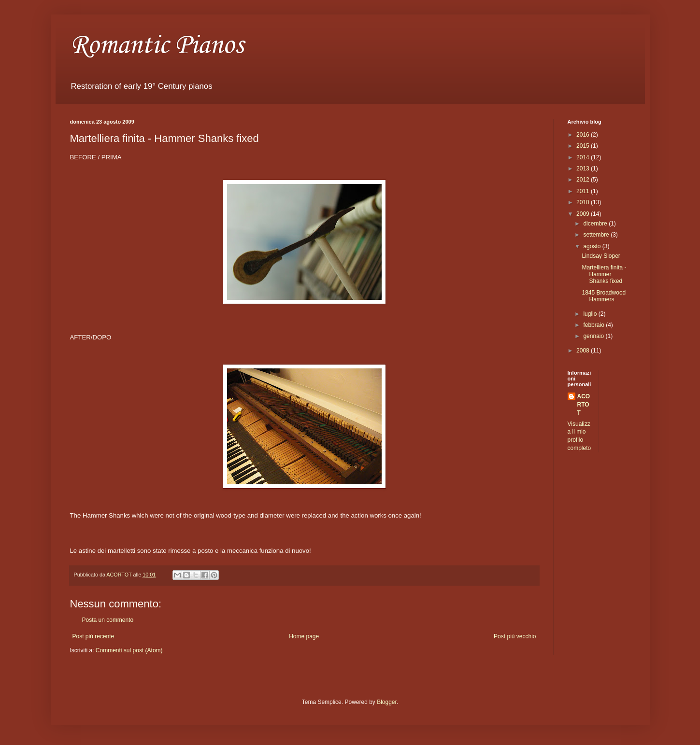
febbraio (594, 325)
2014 (584, 157)
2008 (584, 351)
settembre (597, 235)
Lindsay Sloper (601, 256)
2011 (584, 191)
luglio (591, 314)
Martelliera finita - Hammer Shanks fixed (604, 274)
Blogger (387, 702)
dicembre (596, 224)
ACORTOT (584, 405)
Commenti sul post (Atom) (129, 650)
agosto (593, 246)
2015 (584, 146)
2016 (584, 135)
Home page (304, 636)
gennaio (594, 336)
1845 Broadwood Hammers (604, 296)
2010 (584, 202)
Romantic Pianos (157, 46)
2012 (584, 180)
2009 (584, 214)
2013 (584, 169)
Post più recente (93, 636)
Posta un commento (108, 620)
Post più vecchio (515, 636)
